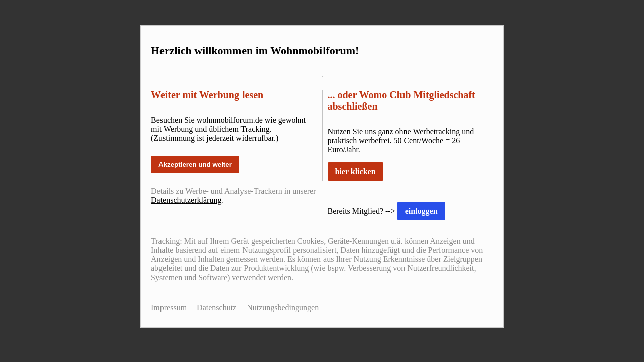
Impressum (169, 307)
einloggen (421, 211)
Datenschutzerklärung (186, 200)
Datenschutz (217, 307)
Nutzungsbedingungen (283, 307)
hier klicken (355, 172)
